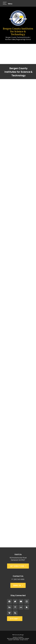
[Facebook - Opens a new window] (9, 601)
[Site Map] (15, 619)
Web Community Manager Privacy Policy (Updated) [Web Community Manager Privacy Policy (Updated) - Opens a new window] (18, 639)
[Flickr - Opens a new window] (21, 607)
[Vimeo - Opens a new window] (9, 613)
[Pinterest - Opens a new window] (15, 607)
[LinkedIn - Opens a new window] (9, 607)
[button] (8, 3)
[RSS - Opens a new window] (15, 613)
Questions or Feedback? (18, 637)
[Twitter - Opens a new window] (15, 601)
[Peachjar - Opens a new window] (27, 607)
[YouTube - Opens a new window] (21, 601)
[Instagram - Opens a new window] (27, 601)
